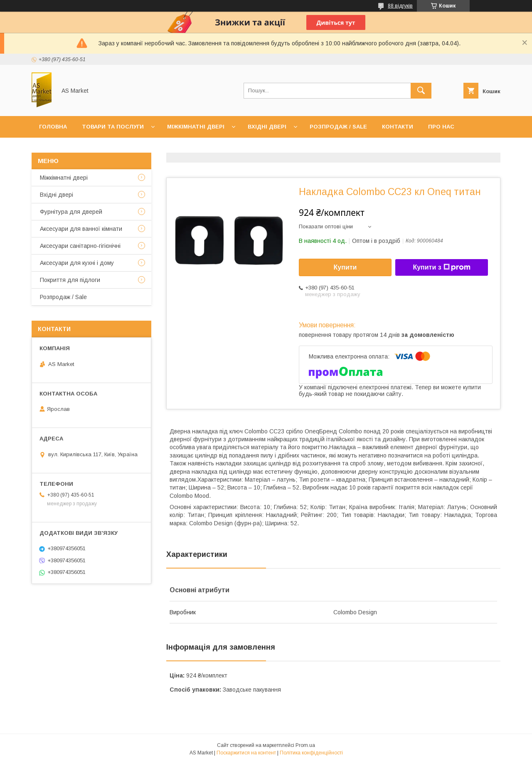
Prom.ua (305, 745)
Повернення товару (153, 148)
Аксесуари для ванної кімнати (81, 229)
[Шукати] (421, 91)
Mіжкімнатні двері (64, 178)
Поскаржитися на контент (246, 753)
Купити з (441, 267)
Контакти (398, 127)
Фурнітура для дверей (71, 212)
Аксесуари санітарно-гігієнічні (80, 246)
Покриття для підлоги (70, 280)
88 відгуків (400, 6)
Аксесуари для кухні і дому (77, 263)
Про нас (441, 127)
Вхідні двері (267, 127)
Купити (345, 267)
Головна (53, 127)
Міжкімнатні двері (196, 127)
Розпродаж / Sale (338, 127)
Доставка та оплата (72, 148)
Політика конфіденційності (311, 753)
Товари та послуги (113, 127)
